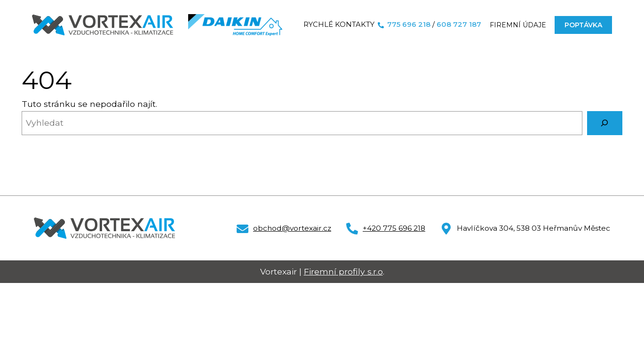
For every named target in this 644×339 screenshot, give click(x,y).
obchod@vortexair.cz (292, 228)
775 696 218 (409, 24)
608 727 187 (459, 24)
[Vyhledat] (605, 123)
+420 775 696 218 (394, 228)
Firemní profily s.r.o (343, 271)
